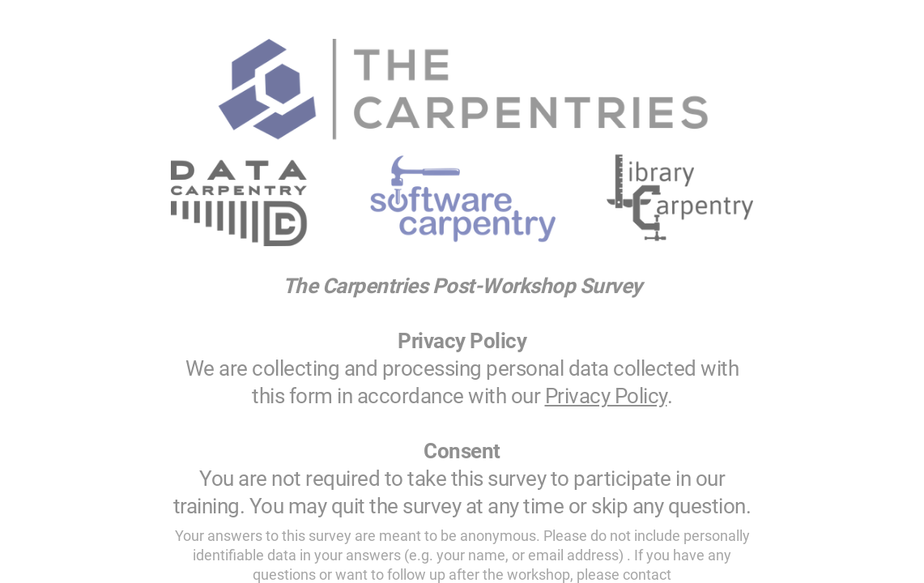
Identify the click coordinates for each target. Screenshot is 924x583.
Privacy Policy (606, 396)
